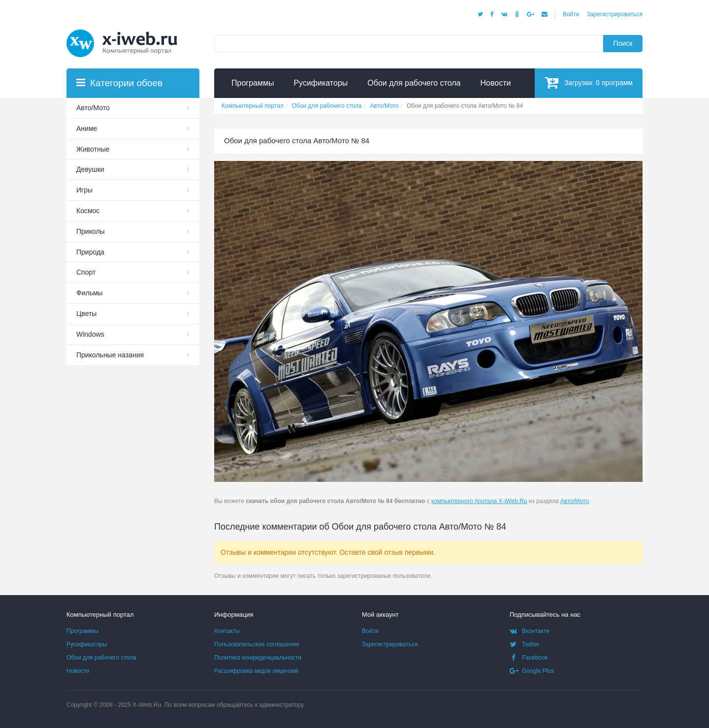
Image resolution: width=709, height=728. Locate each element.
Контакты (227, 631)
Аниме (87, 128)
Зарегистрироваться (615, 14)
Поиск (623, 43)
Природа (90, 252)
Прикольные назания (110, 355)
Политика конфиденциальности (258, 658)
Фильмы (90, 293)
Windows (90, 334)
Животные (93, 149)
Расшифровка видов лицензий (256, 671)
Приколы (91, 231)
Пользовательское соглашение (257, 644)
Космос (88, 211)
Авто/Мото (575, 501)
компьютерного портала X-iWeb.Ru (479, 501)
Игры (84, 190)
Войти (571, 14)
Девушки (90, 169)
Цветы (86, 314)
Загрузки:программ (589, 82)
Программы (82, 631)
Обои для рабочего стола (101, 658)
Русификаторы (87, 644)
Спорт (86, 272)
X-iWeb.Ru (147, 705)
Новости (78, 671)
